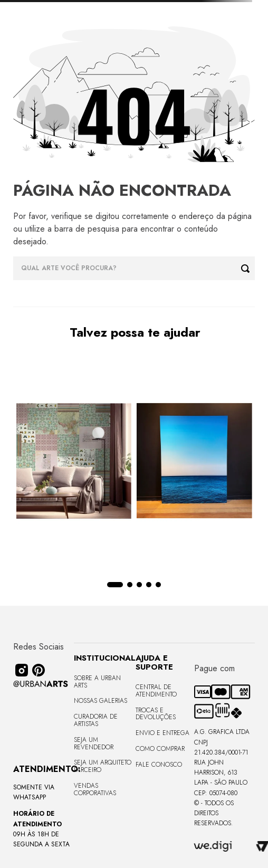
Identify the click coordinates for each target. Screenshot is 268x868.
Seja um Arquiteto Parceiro (103, 766)
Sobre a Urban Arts (97, 682)
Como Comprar (160, 749)
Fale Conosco (159, 765)
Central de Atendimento (156, 691)
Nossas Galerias (100, 701)
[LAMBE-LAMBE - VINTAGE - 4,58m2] (74, 462)
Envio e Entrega (162, 733)
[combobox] (134, 268)
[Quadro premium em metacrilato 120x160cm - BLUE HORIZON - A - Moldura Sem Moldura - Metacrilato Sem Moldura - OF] (194, 462)
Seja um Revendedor (94, 743)
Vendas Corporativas (95, 789)
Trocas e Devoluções (156, 714)
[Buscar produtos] (248, 268)
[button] (115, 585)
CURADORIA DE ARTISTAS (96, 720)
